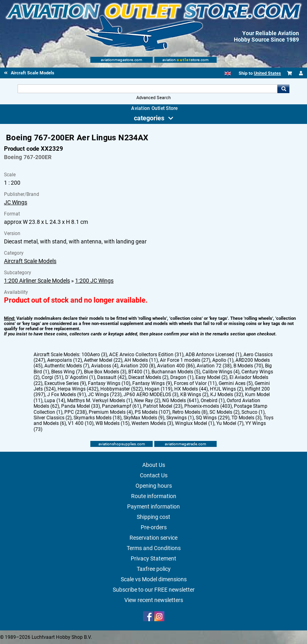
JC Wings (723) (105, 395)
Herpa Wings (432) (78, 389)
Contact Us (154, 475)
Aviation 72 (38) (214, 366)
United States (267, 73)
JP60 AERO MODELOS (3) (151, 395)
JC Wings (16, 202)
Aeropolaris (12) (65, 360)
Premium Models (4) (111, 412)
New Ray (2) (147, 401)
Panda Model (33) (81, 406)
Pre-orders (154, 527)
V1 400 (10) (81, 423)
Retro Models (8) (190, 412)
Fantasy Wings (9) (152, 383)
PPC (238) (76, 412)
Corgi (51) (52, 377)
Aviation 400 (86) (176, 366)
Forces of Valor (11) (195, 383)
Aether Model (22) (103, 360)
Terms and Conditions (154, 548)
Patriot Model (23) (163, 406)
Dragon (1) (182, 377)
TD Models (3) (246, 418)
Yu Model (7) (230, 423)
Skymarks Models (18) (98, 418)
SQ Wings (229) (213, 418)
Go (283, 89)
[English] (228, 73)
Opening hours (154, 486)
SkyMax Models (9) (144, 418)
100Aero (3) (94, 355)
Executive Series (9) (65, 383)
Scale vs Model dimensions (154, 579)
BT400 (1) (139, 372)
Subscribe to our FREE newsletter (154, 590)
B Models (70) (248, 366)
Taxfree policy (154, 569)
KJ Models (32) (227, 395)
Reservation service (153, 538)
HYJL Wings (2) (226, 389)
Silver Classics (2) (53, 418)
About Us (154, 465)
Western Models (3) (152, 423)
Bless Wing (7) (67, 372)
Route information (154, 496)
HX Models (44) (191, 389)
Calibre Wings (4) (221, 372)
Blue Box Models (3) (105, 372)
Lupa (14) (55, 401)
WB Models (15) (113, 423)
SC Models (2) (224, 412)
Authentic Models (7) (67, 366)
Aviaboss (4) (105, 366)
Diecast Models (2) (148, 377)
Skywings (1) (180, 418)
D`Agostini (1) (80, 377)
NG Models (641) (180, 401)
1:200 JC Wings (94, 281)
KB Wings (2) (194, 395)
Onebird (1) (213, 401)
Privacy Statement (153, 558)
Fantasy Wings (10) (109, 383)
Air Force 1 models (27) (185, 360)
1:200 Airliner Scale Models (37, 281)
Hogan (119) (158, 389)
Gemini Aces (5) (236, 383)
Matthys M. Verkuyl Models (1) (100, 401)
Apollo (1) (223, 360)
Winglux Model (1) (195, 423)
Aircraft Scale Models (30, 261)
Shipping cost (153, 517)
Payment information (153, 506)
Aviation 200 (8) (138, 366)
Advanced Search (153, 98)
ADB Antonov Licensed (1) (213, 355)
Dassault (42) (112, 377)
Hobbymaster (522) (122, 389)
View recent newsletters (154, 600)
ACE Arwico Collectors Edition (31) (146, 355)
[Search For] (147, 89)
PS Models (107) (153, 412)
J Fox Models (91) (67, 395)
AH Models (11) (141, 360)
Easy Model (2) (211, 377)
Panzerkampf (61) (122, 406)
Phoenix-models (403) (208, 406)
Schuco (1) (253, 412)
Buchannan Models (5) (176, 372)
